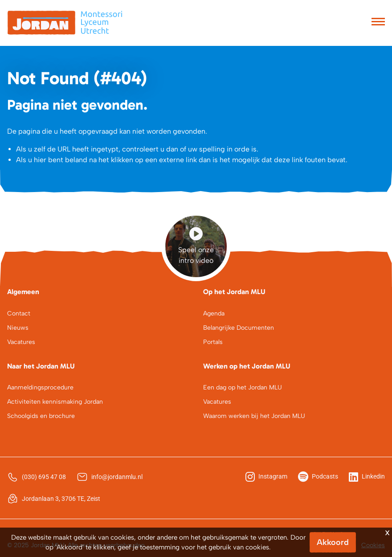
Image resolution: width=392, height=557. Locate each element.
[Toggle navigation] (378, 23)
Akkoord (333, 542)
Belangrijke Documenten (239, 328)
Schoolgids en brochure (41, 416)
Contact (19, 313)
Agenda (214, 313)
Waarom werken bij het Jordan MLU (254, 416)
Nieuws (18, 328)
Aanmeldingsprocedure (40, 387)
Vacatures (21, 342)
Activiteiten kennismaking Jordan (55, 402)
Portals (213, 342)
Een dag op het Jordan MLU (243, 387)
